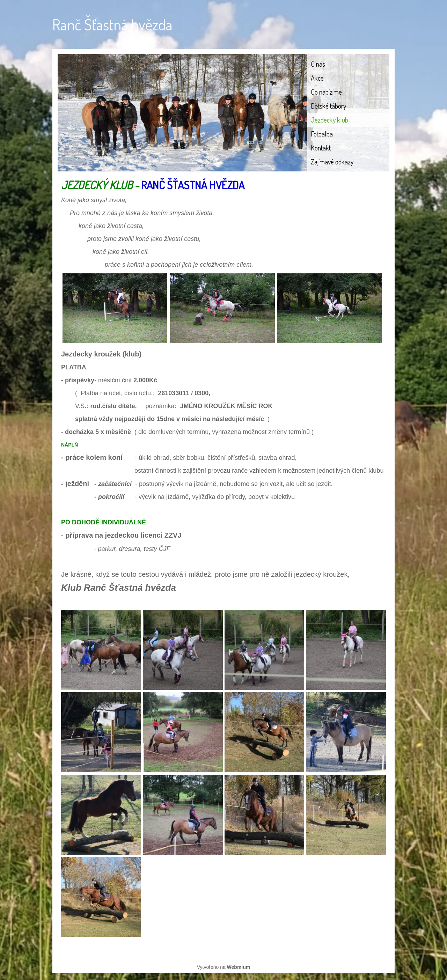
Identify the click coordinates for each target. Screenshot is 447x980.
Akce (317, 78)
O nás (318, 64)
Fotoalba (322, 134)
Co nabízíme (326, 92)
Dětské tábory (328, 106)
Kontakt (321, 148)
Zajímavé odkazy (332, 162)
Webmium (239, 967)
